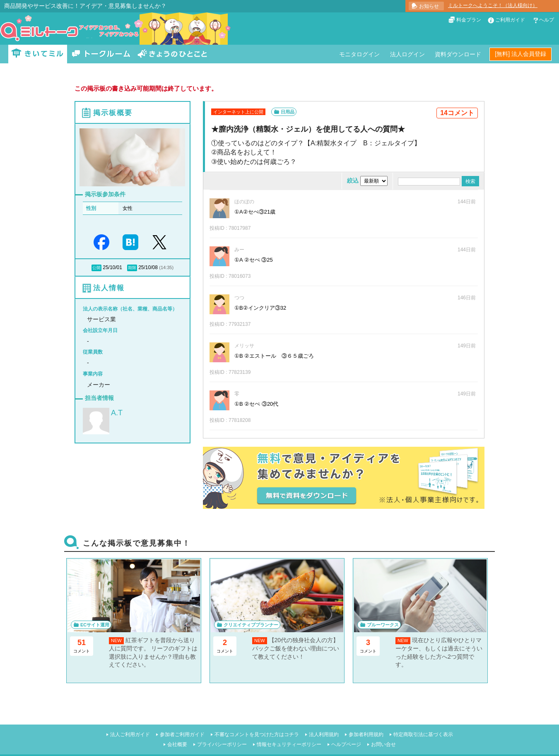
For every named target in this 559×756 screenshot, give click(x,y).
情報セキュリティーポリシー (289, 744)
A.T (117, 413)
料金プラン (469, 20)
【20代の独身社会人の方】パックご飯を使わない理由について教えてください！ (296, 648)
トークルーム (101, 54)
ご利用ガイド (510, 20)
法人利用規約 (324, 734)
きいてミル (38, 54)
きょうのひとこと (172, 54)
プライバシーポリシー (222, 744)
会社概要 (177, 744)
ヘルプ (547, 20)
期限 (132, 268)
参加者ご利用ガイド (182, 734)
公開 (96, 268)
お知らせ (429, 6)
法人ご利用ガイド (130, 734)
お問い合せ (383, 744)
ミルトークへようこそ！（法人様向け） (493, 5)
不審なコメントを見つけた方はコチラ (257, 734)
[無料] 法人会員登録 (520, 54)
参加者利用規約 (366, 734)
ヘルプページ (346, 744)
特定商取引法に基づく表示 (423, 734)
